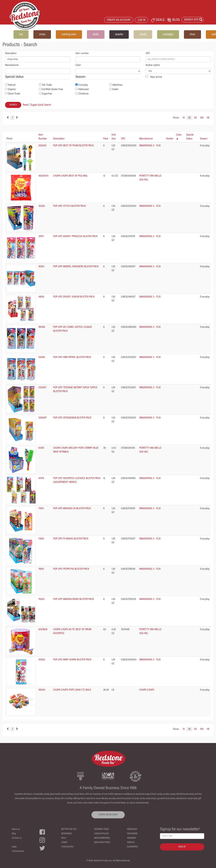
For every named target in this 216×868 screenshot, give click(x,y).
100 (202, 118)
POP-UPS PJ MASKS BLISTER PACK (71, 539)
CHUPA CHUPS (147, 690)
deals (96, 34)
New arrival (156, 77)
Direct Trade (14, 94)
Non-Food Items (102, 842)
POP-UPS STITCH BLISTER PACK (69, 206)
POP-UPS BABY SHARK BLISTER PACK (72, 660)
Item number (82, 53)
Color (78, 65)
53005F (42, 388)
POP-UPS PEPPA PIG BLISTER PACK (71, 569)
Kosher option (153, 65)
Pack (106, 139)
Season (204, 139)
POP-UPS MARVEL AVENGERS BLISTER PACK (76, 267)
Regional (132, 838)
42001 (41, 267)
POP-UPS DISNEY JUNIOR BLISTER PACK (74, 297)
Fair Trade (47, 85)
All (208, 118)
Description (11, 53)
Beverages (67, 834)
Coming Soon (18, 851)
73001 (41, 539)
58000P (43, 418)
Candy (64, 842)
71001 (41, 509)
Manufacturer (12, 65)
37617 (41, 236)
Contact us (17, 838)
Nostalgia (132, 829)
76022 (42, 599)
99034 (42, 690)
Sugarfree (47, 94)
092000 (42, 146)
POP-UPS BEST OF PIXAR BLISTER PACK (73, 146)
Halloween (84, 89)
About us (16, 829)
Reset (25, 105)
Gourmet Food (102, 829)
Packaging (132, 834)
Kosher (170, 139)
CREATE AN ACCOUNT (119, 20)
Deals (14, 847)
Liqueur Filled (101, 834)
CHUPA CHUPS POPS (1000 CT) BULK (72, 690)
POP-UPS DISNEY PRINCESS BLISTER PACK (75, 236)
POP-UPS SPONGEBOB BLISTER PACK (72, 418)
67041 (41, 478)
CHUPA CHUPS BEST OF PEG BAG (70, 176)
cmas (42, 34)
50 (195, 118)
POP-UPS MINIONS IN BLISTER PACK (72, 509)
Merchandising (102, 838)
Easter (115, 89)
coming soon (69, 34)
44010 (41, 297)
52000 (42, 357)
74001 (41, 569)
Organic (12, 89)
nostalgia (168, 34)
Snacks (131, 842)
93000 (42, 660)
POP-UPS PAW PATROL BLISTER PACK (72, 357)
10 (184, 118)
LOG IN (142, 20)
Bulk (64, 838)
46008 (42, 327)
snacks (119, 34)
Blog (14, 834)
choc (192, 34)
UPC (148, 53)
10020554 (43, 176)
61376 (41, 448)
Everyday (83, 85)
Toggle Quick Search (41, 105)
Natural (12, 85)
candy (143, 34)
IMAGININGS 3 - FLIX (150, 146)
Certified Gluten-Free (52, 89)
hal (21, 34)
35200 (42, 206)
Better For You (69, 829)
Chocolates (67, 847)
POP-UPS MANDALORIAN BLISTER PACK (73, 599)
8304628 (43, 629)
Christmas (83, 94)
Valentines (117, 85)
